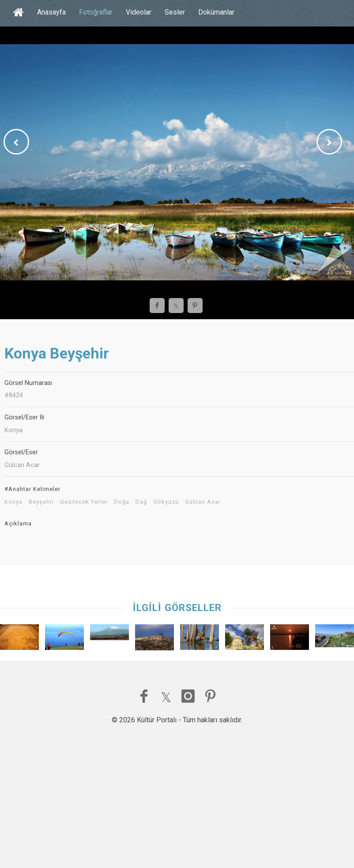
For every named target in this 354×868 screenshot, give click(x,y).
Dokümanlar (216, 12)
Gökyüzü (166, 502)
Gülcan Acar (203, 502)
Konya (13, 502)
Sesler (175, 12)
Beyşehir (41, 502)
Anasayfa (51, 12)
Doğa (122, 502)
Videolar (139, 12)
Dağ (141, 502)
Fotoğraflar (96, 12)
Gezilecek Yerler (84, 502)
